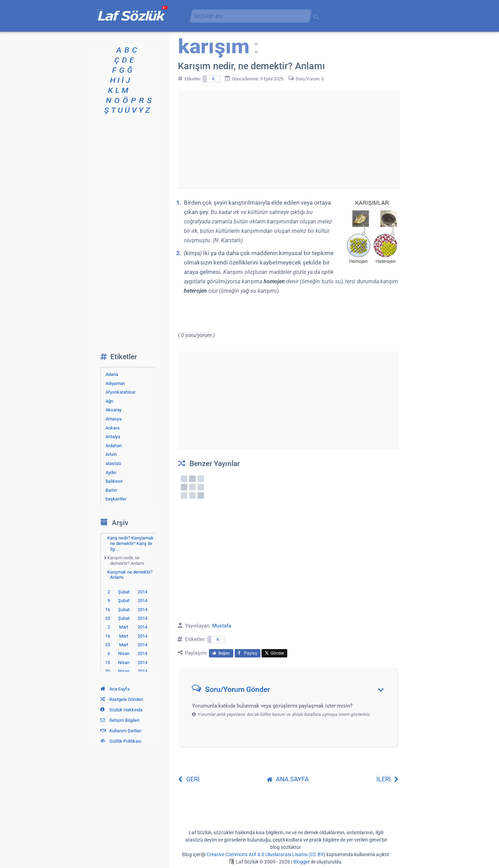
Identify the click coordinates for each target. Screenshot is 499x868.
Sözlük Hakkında (121, 710)
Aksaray (114, 410)
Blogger (302, 862)
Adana (112, 374)
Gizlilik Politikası (121, 741)
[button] (291, 691)
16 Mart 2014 (126, 636)
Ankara (112, 428)
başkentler (116, 499)
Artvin (111, 454)
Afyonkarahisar (120, 392)
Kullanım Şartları (121, 731)
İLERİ (388, 779)
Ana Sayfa (115, 689)
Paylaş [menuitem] (248, 653)
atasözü (113, 463)
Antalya (113, 437)
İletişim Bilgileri (120, 720)
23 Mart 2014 (126, 645)
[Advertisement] (288, 140)
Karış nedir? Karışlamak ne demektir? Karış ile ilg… (130, 543)
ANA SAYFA (288, 779)
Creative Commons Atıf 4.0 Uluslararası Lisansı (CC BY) (266, 854)
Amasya (114, 419)
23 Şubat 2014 (126, 618)
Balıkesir (114, 481)
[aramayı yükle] (248, 16)
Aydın (111, 472)
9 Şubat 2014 (127, 601)
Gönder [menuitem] (274, 653)
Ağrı (109, 401)
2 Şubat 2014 (127, 592)
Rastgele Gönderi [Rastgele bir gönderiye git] (122, 699)
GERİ (189, 779)
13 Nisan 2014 (126, 662)
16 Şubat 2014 (126, 610)
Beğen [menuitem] (221, 653)
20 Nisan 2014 (126, 671)
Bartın (111, 490)
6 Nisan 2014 (127, 653)
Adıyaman (115, 383)
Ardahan (114, 446)
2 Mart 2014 (127, 627)
